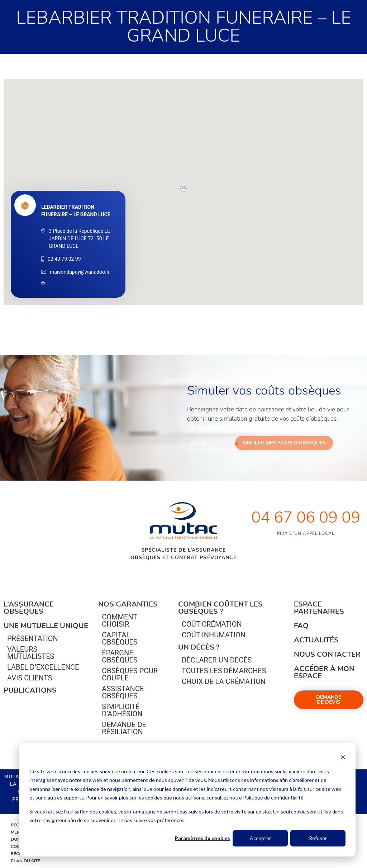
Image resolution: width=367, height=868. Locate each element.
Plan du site (25, 861)
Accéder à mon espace (324, 672)
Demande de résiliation (124, 728)
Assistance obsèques (123, 692)
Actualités (316, 640)
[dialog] (187, 800)
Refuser (318, 838)
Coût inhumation (214, 635)
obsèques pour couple (130, 674)
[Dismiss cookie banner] (343, 758)
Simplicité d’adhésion (122, 710)
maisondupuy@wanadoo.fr (80, 272)
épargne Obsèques (120, 656)
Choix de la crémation (224, 681)
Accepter (260, 838)
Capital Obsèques (120, 638)
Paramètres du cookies (202, 838)
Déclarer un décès (217, 660)
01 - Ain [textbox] (201, 444)
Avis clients (30, 678)
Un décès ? (199, 647)
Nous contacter (327, 654)
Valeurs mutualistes (31, 653)
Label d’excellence (43, 667)
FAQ (301, 626)
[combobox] (214, 444)
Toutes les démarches (224, 671)
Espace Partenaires (319, 608)
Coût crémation (212, 624)
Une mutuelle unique (46, 626)
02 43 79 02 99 (64, 259)
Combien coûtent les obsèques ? (220, 608)
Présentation (33, 638)
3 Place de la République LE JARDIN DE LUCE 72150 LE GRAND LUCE (79, 239)
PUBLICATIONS (30, 690)
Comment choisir (120, 621)
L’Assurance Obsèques (29, 608)
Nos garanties (128, 604)
